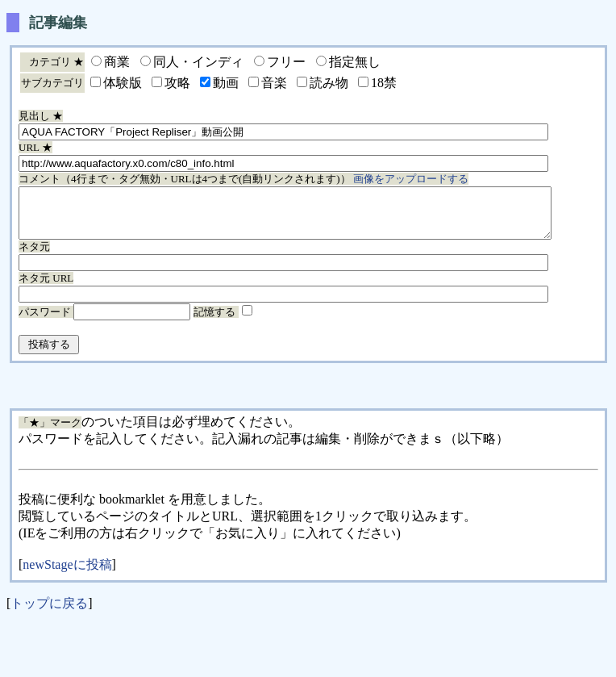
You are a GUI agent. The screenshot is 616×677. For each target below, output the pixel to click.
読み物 (329, 83)
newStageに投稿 (67, 574)
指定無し (355, 62)
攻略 (177, 83)
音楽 (274, 83)
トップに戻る (49, 613)
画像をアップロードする (411, 179)
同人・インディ (198, 62)
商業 (117, 62)
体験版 (123, 83)
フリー (286, 62)
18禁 (384, 83)
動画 (226, 83)
